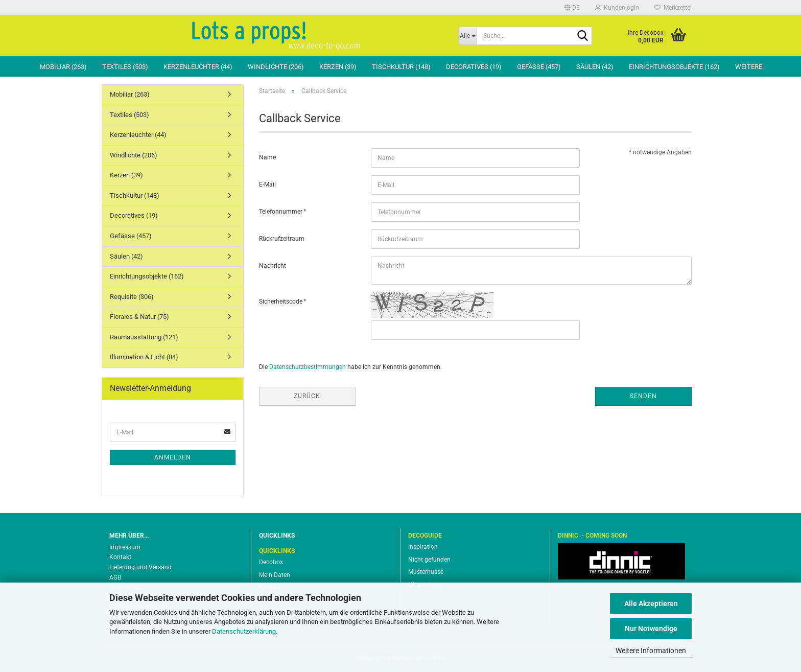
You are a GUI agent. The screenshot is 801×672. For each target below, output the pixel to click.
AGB (115, 577)
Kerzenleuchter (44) (198, 67)
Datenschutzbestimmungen (308, 367)
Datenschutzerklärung (244, 631)
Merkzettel (673, 8)
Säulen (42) (595, 67)
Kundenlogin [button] (617, 8)
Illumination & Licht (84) (144, 357)
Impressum (125, 547)
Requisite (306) (132, 297)
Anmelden (173, 457)
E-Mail (267, 184)
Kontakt (120, 557)
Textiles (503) (125, 67)
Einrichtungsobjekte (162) (674, 67)
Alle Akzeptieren (651, 604)
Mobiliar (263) (63, 67)
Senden (643, 396)
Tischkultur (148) (401, 67)
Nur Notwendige (651, 629)
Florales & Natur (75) (139, 317)
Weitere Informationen (651, 651)
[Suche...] (468, 36)
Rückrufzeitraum (282, 239)
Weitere (749, 67)
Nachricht (273, 266)
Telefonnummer (281, 212)
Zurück (307, 396)
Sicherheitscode (281, 302)
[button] (572, 8)
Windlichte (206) (276, 67)
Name (267, 157)
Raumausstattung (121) (144, 337)
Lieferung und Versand (140, 567)
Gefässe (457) (539, 67)
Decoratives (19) (474, 67)
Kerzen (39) (338, 67)
